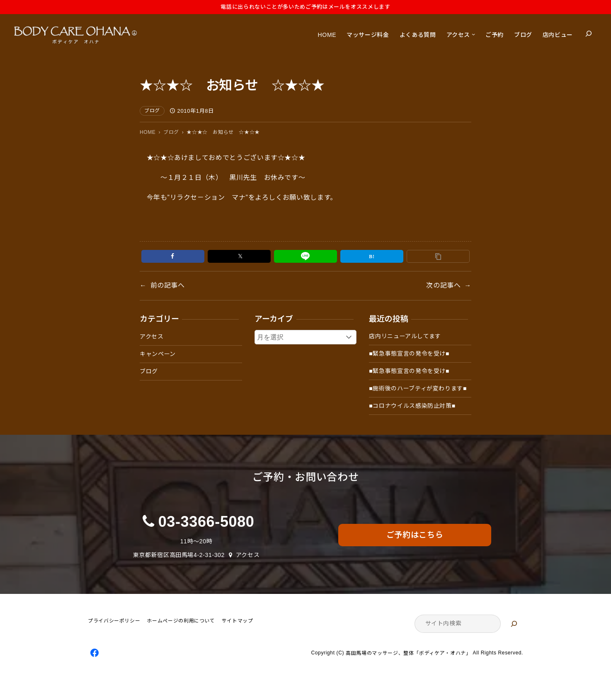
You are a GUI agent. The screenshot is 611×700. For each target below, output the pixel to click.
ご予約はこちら (415, 535)
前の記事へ (168, 285)
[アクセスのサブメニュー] (473, 34)
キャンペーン (158, 354)
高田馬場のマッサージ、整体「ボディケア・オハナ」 (408, 653)
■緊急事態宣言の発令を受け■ (409, 354)
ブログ (152, 111)
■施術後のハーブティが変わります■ (418, 388)
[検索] (514, 624)
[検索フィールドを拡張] (589, 34)
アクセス (152, 337)
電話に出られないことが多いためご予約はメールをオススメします (305, 7)
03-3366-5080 (206, 522)
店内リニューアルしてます (405, 336)
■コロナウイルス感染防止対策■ (412, 406)
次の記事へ (443, 285)
